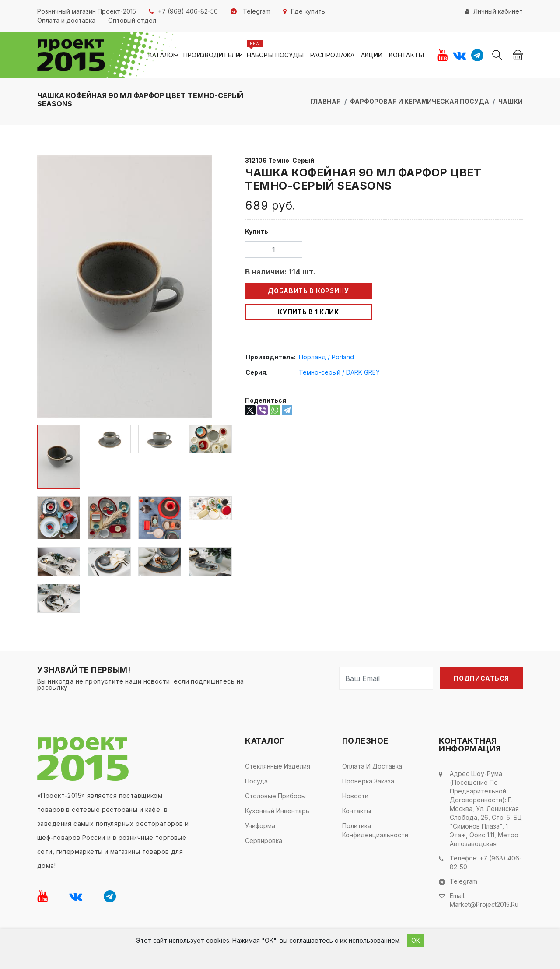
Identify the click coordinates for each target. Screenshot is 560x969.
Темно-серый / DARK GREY (339, 372)
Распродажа (332, 55)
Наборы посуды (275, 55)
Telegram (464, 881)
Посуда (256, 781)
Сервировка (264, 841)
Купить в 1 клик (308, 312)
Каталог (165, 55)
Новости (355, 796)
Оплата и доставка (372, 766)
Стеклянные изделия (278, 766)
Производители (214, 55)
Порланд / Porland (326, 357)
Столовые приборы (275, 796)
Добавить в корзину (308, 291)
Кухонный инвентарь (277, 811)
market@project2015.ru (484, 904)
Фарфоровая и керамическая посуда (420, 101)
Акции (372, 55)
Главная (325, 101)
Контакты (406, 55)
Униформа (260, 826)
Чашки (511, 101)
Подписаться (481, 678)
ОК (416, 940)
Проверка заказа (368, 781)
